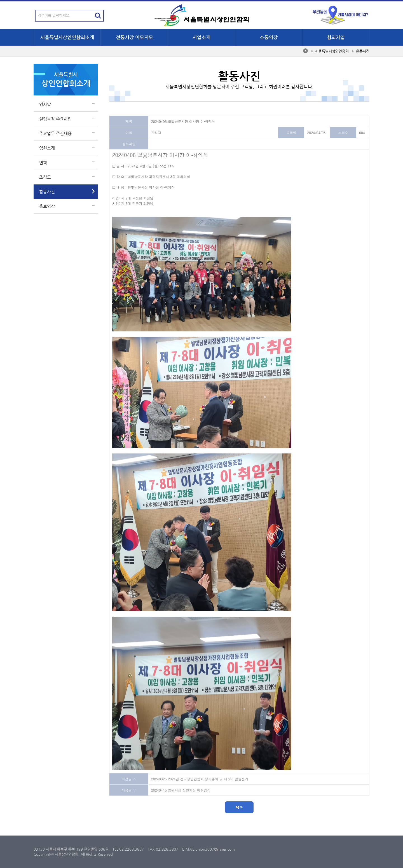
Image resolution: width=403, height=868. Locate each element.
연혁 (43, 162)
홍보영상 (47, 206)
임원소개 (47, 148)
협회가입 (336, 37)
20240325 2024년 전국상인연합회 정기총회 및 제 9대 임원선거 (200, 779)
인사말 (45, 104)
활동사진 (47, 192)
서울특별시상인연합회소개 (67, 37)
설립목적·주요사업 (55, 119)
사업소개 (201, 37)
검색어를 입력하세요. (54, 15)
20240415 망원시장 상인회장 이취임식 (181, 790)
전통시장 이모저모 (134, 37)
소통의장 (269, 37)
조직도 (45, 177)
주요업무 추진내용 (55, 133)
